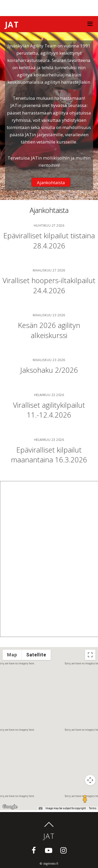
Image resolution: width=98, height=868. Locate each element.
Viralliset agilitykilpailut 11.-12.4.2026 (49, 410)
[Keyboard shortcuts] (41, 808)
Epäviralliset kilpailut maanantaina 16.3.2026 (49, 455)
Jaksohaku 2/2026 (49, 370)
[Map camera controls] (90, 780)
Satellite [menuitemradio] (36, 655)
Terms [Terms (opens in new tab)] (93, 808)
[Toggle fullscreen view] (90, 655)
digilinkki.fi (51, 863)
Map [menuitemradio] (12, 655)
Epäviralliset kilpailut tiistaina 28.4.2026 (49, 241)
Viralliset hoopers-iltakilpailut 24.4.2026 (49, 285)
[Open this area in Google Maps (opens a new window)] (10, 807)
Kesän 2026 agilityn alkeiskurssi (49, 330)
